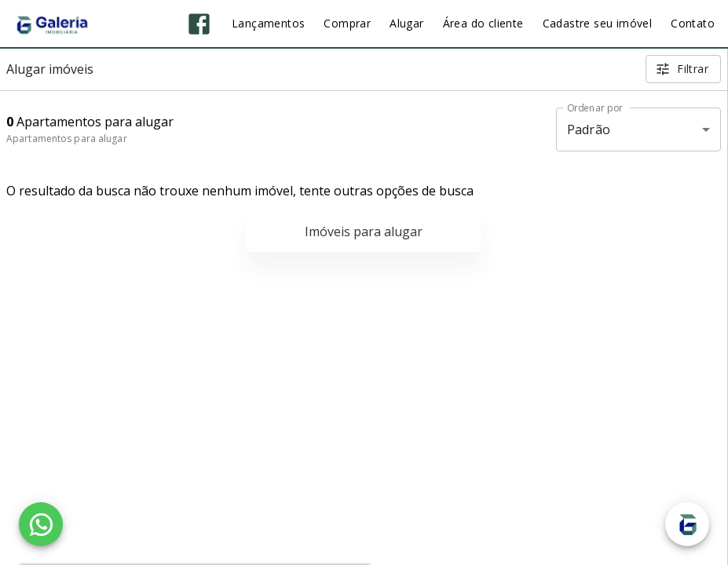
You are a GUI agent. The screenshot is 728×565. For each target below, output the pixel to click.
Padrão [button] (589, 129)
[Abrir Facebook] (199, 24)
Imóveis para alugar (364, 231)
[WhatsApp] (41, 524)
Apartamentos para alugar (67, 139)
